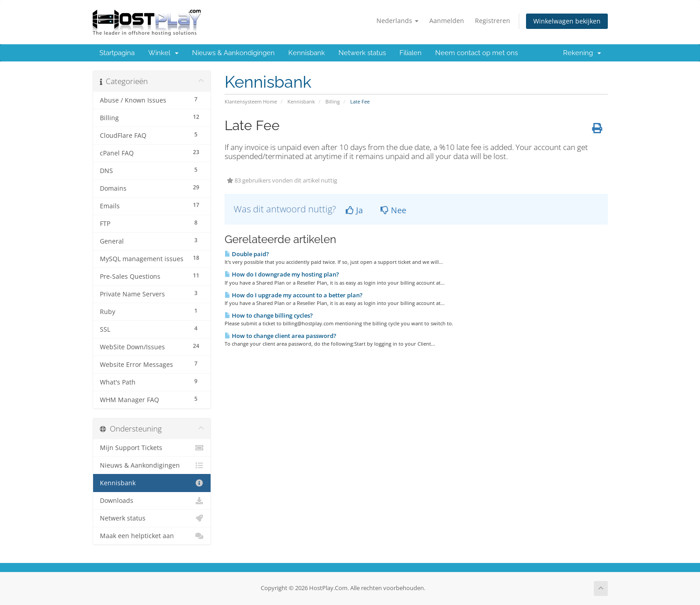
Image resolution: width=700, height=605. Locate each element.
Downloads (152, 501)
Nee (393, 210)
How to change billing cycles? (269, 315)
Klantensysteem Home (251, 101)
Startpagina (117, 53)
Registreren (493, 21)
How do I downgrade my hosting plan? (282, 274)
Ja (354, 210)
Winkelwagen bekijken (567, 21)
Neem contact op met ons (477, 53)
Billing (333, 101)
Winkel (163, 53)
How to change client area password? (280, 336)
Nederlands (397, 21)
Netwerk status (362, 53)
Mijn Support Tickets (152, 448)
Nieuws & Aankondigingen (233, 53)
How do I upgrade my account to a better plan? (294, 295)
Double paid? (247, 254)
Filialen (411, 53)
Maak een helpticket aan (152, 536)
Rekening (582, 53)
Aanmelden (447, 21)
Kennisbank (307, 53)
